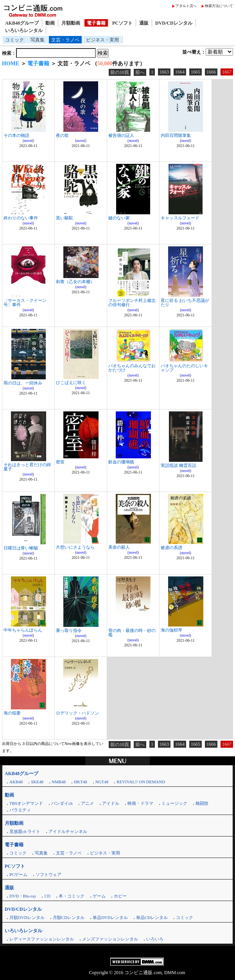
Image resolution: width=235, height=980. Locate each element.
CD (47, 896)
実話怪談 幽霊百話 (178, 465)
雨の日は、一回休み (23, 383)
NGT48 (102, 782)
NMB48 (59, 782)
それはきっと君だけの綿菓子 (27, 467)
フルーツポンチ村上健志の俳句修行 (132, 302)
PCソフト (122, 23)
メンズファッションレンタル (110, 939)
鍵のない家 (119, 218)
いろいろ (155, 939)
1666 (211, 72)
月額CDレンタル (69, 917)
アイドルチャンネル (68, 831)
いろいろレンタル (24, 31)
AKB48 (16, 782)
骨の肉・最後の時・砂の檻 (132, 633)
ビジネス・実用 (102, 40)
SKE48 (37, 782)
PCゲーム (18, 874)
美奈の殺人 (119, 547)
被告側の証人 (121, 135)
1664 (180, 72)
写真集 (38, 40)
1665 (196, 72)
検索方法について (219, 6)
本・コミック (72, 896)
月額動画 (71, 23)
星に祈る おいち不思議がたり (185, 302)
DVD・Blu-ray (23, 896)
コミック (14, 40)
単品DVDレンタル (110, 917)
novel (28, 141)
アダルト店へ (186, 6)
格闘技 (202, 803)
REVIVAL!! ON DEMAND (141, 782)
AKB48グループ (22, 23)
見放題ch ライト (25, 831)
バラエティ (20, 810)
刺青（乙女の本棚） (75, 282)
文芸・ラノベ (65, 40)
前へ (140, 72)
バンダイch (62, 803)
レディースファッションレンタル (42, 939)
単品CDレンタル (152, 917)
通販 (144, 23)
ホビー (120, 896)
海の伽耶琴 (171, 630)
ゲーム (99, 896)
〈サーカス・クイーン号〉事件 (25, 302)
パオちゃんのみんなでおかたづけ (132, 368)
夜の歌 (62, 135)
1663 (164, 72)
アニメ (87, 803)
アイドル (111, 803)
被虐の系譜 (171, 547)
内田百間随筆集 (176, 135)
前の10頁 (120, 72)
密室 (60, 462)
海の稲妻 (12, 713)
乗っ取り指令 (69, 630)
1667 (227, 72)
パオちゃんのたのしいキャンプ (184, 368)
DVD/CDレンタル (174, 23)
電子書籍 (96, 23)
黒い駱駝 (65, 218)
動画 (50, 23)
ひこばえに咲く (71, 382)
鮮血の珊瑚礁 (121, 462)
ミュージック (174, 803)
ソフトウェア (48, 874)
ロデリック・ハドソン (77, 713)
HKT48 (81, 782)
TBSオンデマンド (26, 803)
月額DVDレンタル (27, 917)
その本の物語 (16, 135)
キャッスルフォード (180, 218)
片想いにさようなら (75, 547)
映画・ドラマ (140, 803)
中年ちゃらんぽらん (23, 630)
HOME (11, 64)
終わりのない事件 (21, 218)
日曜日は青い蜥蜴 (21, 548)
